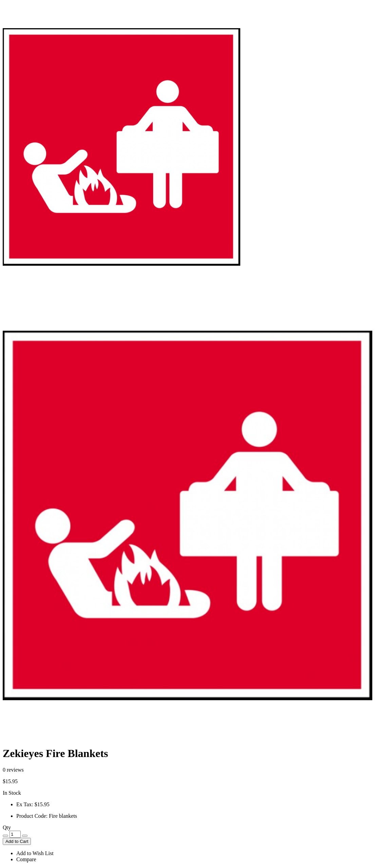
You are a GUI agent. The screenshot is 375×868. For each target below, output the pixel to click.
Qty (7, 827)
